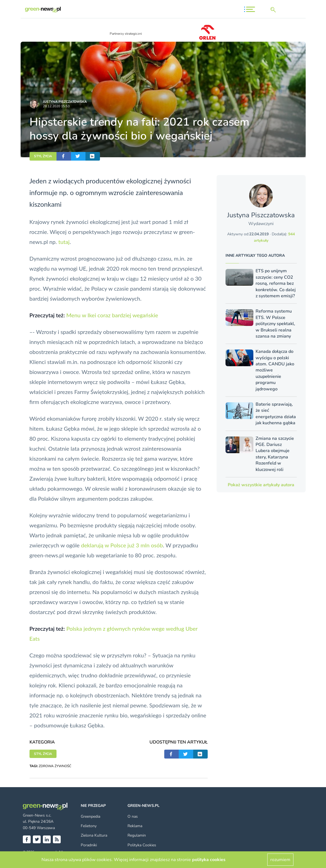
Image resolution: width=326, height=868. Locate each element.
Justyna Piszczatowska (65, 102)
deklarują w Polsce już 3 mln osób (122, 545)
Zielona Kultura (94, 835)
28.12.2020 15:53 (56, 106)
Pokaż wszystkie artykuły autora (261, 485)
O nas (133, 816)
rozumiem (280, 860)
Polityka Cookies (142, 845)
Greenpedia (90, 816)
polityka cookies (209, 860)
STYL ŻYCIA (43, 156)
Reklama (135, 826)
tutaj (64, 242)
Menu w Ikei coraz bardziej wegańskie (112, 315)
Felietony (89, 826)
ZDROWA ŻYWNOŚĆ (55, 766)
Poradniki (89, 845)
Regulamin (137, 835)
